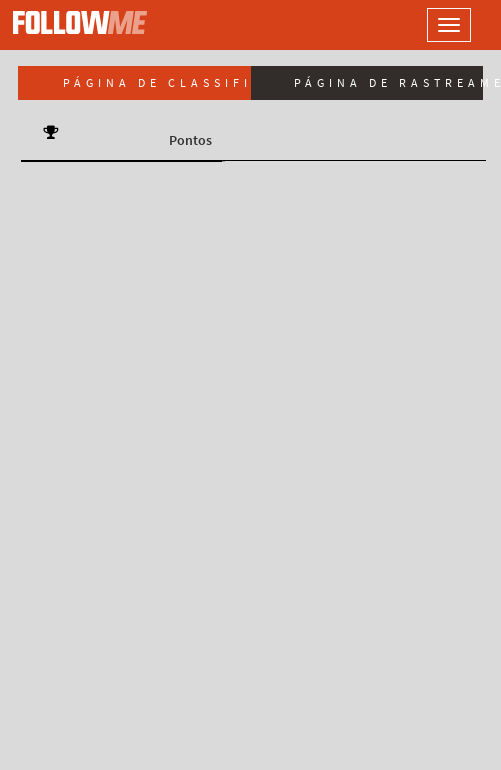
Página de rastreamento (389, 83)
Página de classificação (157, 83)
